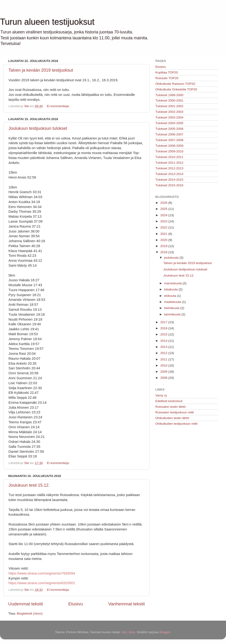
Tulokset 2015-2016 (169, 185)
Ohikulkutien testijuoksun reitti (176, 424)
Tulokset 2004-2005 (169, 123)
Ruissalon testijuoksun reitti (175, 412)
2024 (164, 215)
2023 (164, 221)
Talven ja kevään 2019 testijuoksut (41, 70)
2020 (164, 240)
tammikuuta (173, 314)
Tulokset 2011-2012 (169, 163)
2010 (164, 365)
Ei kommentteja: (59, 106)
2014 (164, 341)
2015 (164, 334)
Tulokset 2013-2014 (169, 174)
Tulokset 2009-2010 (169, 151)
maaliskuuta (173, 302)
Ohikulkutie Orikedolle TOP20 (176, 89)
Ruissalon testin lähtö (170, 407)
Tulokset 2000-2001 (169, 100)
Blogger (165, 632)
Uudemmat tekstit (26, 604)
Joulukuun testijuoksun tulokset (38, 128)
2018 (164, 252)
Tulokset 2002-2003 (169, 112)
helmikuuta (172, 308)
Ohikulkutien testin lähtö (172, 418)
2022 (164, 227)
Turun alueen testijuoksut (47, 22)
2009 (164, 372)
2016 (164, 328)
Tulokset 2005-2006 (169, 129)
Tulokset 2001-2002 (169, 106)
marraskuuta (173, 283)
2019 (164, 246)
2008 (164, 378)
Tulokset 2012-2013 (169, 168)
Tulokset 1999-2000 (169, 95)
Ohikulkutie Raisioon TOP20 (175, 84)
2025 (164, 209)
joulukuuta (172, 258)
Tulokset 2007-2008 (169, 140)
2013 (164, 347)
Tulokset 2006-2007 (169, 134)
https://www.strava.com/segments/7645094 (42, 573)
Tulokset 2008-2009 (169, 146)
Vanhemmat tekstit (127, 604)
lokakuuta (171, 289)
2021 (164, 234)
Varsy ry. (161, 395)
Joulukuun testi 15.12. (29, 485)
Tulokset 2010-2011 (169, 157)
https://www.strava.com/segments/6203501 (42, 583)
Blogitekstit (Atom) (30, 613)
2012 (164, 353)
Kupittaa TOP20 (167, 72)
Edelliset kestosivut (169, 401)
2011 (164, 359)
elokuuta (171, 296)
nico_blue (128, 632)
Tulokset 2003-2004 (169, 117)
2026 (164, 203)
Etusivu (76, 604)
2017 (164, 322)
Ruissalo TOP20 (167, 78)
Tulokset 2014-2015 (169, 180)
